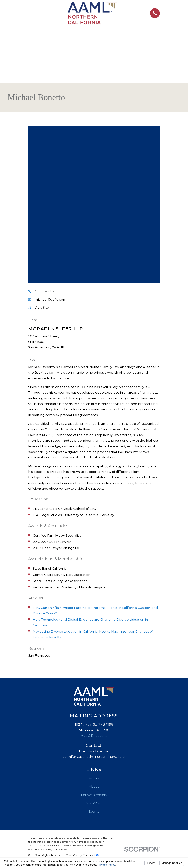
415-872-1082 (44, 291)
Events (94, 812)
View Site (42, 308)
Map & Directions (94, 736)
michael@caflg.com (50, 299)
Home (94, 778)
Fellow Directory (94, 795)
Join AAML (94, 803)
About (94, 787)
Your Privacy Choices (82, 855)
